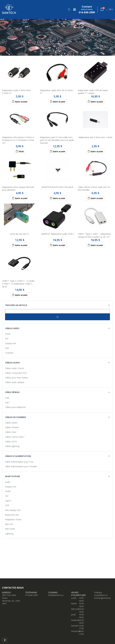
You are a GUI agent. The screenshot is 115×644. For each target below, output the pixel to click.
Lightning (9, 534)
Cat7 (7, 402)
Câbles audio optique (15, 382)
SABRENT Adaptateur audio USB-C (58, 234)
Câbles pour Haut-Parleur (17, 378)
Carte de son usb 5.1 (20, 234)
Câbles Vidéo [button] (12, 328)
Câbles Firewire (12, 427)
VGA (7, 348)
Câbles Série (11, 432)
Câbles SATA (11, 442)
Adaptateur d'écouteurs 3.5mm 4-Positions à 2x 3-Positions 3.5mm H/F (18, 140)
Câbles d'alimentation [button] (18, 456)
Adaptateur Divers (13, 519)
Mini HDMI (10, 529)
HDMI (8, 334)
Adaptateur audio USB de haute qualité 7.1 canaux (93, 92)
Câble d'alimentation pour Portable (21, 466)
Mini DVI (9, 524)
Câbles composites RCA (16, 373)
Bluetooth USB (12, 515)
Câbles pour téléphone (15, 407)
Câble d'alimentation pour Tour (19, 462)
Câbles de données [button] (16, 417)
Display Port (11, 343)
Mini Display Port (13, 510)
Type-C (8, 501)
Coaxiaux (9, 353)
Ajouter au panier (20, 101)
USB (7, 505)
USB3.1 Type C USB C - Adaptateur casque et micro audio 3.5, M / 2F (95, 235)
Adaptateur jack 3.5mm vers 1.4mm (95, 137)
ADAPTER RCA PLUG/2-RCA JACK (57, 187)
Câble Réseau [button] (12, 392)
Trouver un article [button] (16, 305)
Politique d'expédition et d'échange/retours (102, 595)
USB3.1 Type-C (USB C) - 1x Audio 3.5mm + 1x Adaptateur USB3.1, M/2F (18, 284)
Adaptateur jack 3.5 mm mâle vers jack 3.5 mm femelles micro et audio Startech (57, 140)
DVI (7, 339)
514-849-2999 (31, 595)
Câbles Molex (11, 423)
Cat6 (7, 398)
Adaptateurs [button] (13, 476)
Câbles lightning (12, 446)
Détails (20, 151)
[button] (69, 9)
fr (110, 9)
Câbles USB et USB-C (15, 437)
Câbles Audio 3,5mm (15, 368)
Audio (8, 482)
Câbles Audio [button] (12, 363)
